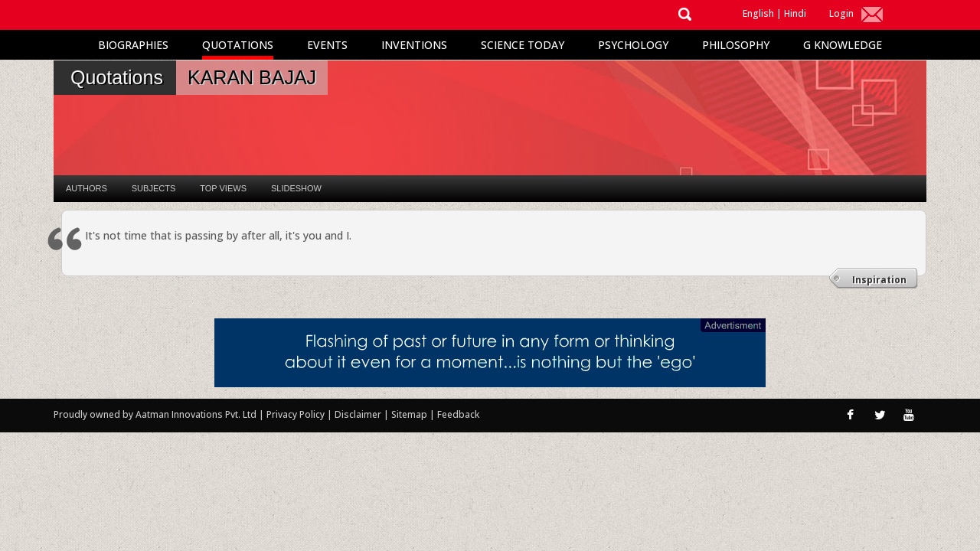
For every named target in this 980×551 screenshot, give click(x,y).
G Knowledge (843, 45)
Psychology (633, 45)
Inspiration (879, 280)
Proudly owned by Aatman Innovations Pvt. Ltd (155, 414)
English (758, 13)
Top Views (223, 188)
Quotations (238, 45)
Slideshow (296, 188)
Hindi (795, 13)
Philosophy (736, 45)
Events (327, 45)
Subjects (154, 188)
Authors (87, 188)
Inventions (414, 45)
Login (841, 13)
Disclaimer (358, 414)
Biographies (133, 45)
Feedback (458, 414)
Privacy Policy (297, 414)
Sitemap (410, 414)
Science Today (523, 45)
